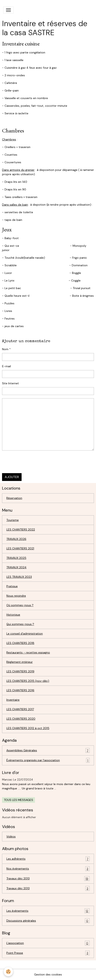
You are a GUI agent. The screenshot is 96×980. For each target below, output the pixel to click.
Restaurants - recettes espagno (28, 652)
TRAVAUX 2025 (16, 558)
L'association (48, 943)
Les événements (48, 911)
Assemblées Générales (48, 750)
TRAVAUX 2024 (16, 567)
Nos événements (48, 869)
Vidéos (11, 836)
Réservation (14, 498)
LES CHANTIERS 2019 (20, 671)
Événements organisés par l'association (48, 760)
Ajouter (12, 477)
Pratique (12, 586)
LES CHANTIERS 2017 (20, 709)
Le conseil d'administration (25, 634)
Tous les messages (19, 800)
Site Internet (10, 383)
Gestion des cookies (48, 974)
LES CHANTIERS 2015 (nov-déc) (28, 681)
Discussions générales (48, 921)
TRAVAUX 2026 (16, 539)
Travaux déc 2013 (48, 879)
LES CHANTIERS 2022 (21, 529)
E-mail (6, 366)
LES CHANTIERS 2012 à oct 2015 (28, 728)
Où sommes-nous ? (20, 605)
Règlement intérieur (20, 662)
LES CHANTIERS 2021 (20, 548)
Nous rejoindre (16, 596)
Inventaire (13, 700)
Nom (5, 349)
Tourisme (13, 520)
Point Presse (48, 953)
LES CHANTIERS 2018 (20, 643)
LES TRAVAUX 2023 (19, 577)
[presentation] (33, 462)
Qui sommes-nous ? (20, 624)
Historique (13, 615)
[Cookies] (8, 972)
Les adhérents (48, 859)
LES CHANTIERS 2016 (20, 690)
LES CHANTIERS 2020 (21, 719)
